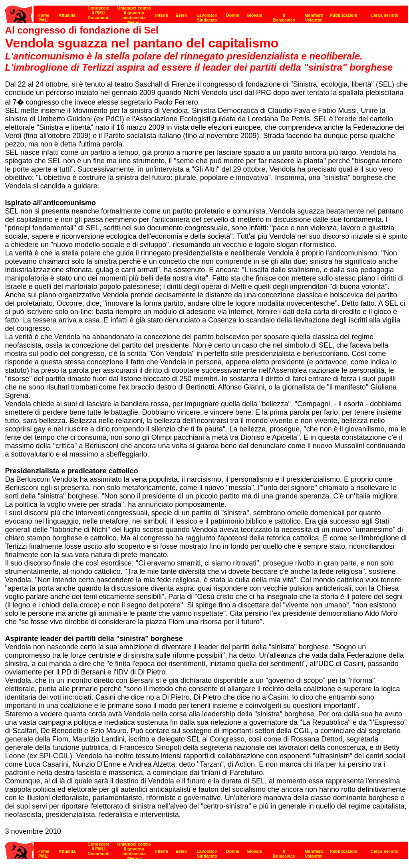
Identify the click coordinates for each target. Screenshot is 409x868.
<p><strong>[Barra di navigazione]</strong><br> (206, 12)
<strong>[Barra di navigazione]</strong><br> (206, 848)
